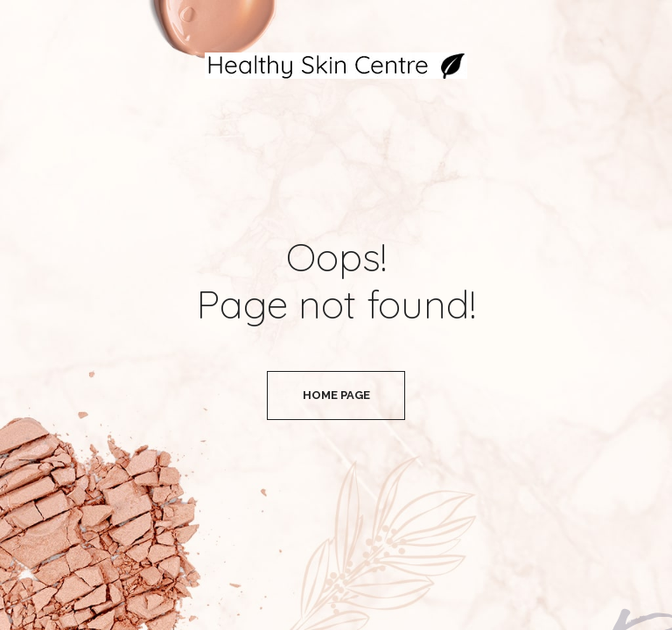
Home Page (336, 395)
